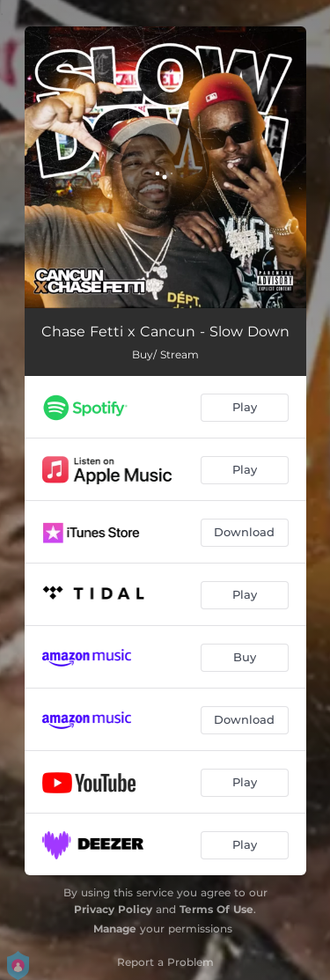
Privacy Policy (113, 909)
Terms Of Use (216, 909)
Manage (115, 928)
